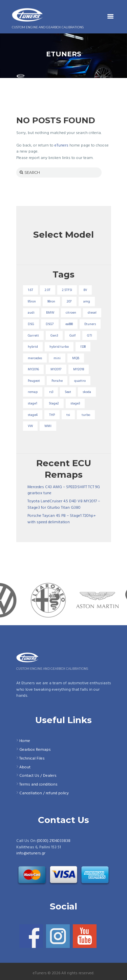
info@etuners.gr (31, 853)
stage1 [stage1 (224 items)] (33, 403)
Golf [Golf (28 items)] (72, 336)
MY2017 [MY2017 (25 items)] (56, 369)
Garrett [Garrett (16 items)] (33, 336)
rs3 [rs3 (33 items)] (51, 392)
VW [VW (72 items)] (30, 426)
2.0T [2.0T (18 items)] (48, 290)
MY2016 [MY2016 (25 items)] (33, 369)
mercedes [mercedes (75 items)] (35, 358)
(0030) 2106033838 (54, 841)
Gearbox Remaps (35, 750)
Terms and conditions (38, 785)
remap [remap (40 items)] (33, 392)
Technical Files (32, 759)
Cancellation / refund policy (44, 793)
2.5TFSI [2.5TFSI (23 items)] (67, 290)
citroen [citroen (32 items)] (71, 313)
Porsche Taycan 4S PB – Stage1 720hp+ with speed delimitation (62, 519)
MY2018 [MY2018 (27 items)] (79, 369)
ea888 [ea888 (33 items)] (69, 324)
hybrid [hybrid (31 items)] (33, 347)
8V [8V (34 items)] (85, 290)
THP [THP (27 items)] (52, 415)
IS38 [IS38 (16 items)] (83, 347)
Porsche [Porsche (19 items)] (57, 381)
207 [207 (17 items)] (69, 301)
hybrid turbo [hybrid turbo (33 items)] (59, 347)
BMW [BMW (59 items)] (50, 313)
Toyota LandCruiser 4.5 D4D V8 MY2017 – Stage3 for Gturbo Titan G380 (64, 505)
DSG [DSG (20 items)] (31, 324)
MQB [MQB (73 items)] (76, 358)
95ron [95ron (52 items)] (32, 301)
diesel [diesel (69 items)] (92, 313)
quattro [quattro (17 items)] (80, 381)
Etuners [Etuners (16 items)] (90, 324)
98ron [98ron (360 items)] (51, 301)
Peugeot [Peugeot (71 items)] (34, 381)
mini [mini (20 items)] (57, 358)
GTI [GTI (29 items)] (90, 336)
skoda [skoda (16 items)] (87, 392)
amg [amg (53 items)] (87, 301)
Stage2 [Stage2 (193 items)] (54, 403)
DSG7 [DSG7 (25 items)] (50, 324)
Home (25, 741)
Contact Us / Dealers (38, 776)
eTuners (61, 145)
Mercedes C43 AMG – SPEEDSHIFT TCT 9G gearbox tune (64, 490)
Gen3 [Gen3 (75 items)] (54, 336)
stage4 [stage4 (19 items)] (33, 415)
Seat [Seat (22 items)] (68, 392)
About (25, 767)
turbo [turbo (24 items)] (86, 415)
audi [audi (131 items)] (31, 313)
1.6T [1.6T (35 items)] (30, 290)
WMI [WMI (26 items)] (48, 426)
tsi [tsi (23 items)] (68, 415)
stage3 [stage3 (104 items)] (75, 403)
